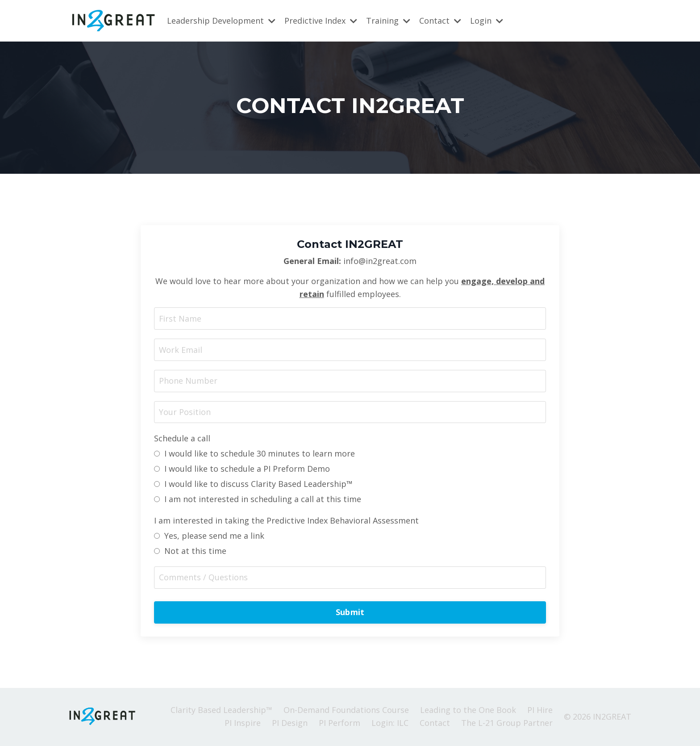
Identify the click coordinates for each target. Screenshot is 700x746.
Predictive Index (321, 21)
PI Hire (540, 711)
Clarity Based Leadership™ (221, 711)
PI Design (290, 724)
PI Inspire (243, 724)
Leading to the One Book (468, 711)
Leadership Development (221, 21)
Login (487, 21)
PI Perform (340, 724)
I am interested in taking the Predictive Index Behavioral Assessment (286, 521)
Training (388, 21)
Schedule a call (182, 439)
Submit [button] (350, 613)
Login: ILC (390, 724)
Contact (440, 21)
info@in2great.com (380, 261)
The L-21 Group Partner (507, 724)
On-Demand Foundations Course (346, 711)
